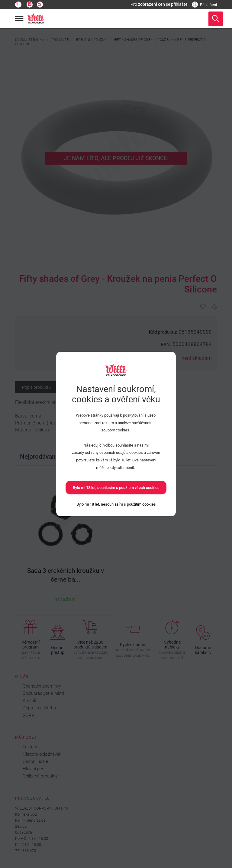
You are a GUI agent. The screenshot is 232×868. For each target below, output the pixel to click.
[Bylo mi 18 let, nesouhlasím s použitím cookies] (116, 504)
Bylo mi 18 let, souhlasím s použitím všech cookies (116, 488)
